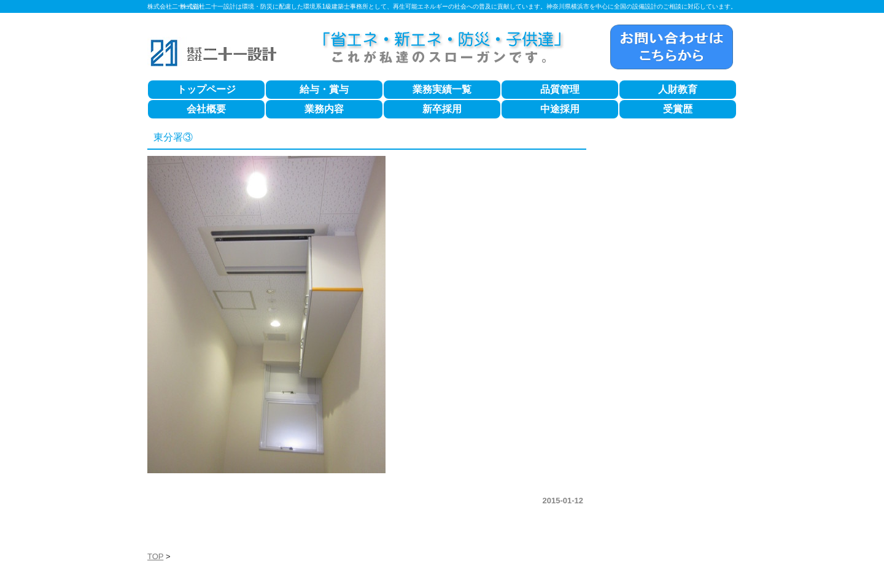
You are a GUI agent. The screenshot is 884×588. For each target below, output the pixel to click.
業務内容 (324, 109)
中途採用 (560, 109)
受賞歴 (678, 109)
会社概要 (206, 109)
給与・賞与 (324, 89)
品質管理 (560, 89)
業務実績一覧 (442, 89)
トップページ (206, 89)
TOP (155, 556)
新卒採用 (442, 109)
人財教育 (678, 89)
